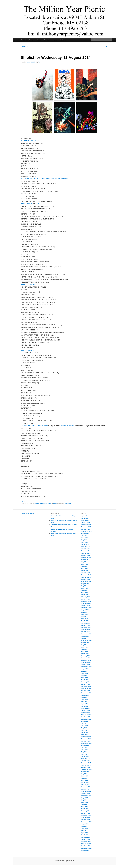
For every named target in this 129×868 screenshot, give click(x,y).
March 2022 (85, 621)
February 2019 (86, 682)
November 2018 (86, 689)
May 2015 (84, 778)
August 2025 (85, 533)
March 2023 (85, 595)
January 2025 (85, 549)
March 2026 (85, 518)
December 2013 (86, 815)
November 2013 (86, 817)
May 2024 (84, 566)
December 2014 (86, 789)
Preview (40, 141)
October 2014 (85, 793)
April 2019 (84, 678)
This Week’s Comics (27, 40)
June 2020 (84, 647)
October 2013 (85, 820)
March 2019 (85, 680)
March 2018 (85, 706)
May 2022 (84, 617)
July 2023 (84, 586)
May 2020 (84, 649)
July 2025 (84, 536)
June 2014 (84, 802)
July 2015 (84, 774)
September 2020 (86, 641)
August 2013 (85, 824)
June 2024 (84, 564)
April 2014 (84, 807)
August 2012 (85, 850)
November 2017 (86, 715)
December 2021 (86, 627)
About (55, 40)
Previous (24, 47)
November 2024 (86, 553)
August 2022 (85, 610)
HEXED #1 (25, 284)
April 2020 (84, 651)
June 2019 (84, 673)
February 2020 (86, 656)
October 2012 (85, 846)
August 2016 (85, 745)
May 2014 (84, 804)
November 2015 (86, 765)
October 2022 (85, 606)
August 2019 (85, 669)
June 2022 (84, 614)
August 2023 (85, 584)
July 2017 (84, 724)
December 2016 (86, 737)
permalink (68, 504)
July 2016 (84, 748)
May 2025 (84, 540)
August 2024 (85, 560)
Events (39, 40)
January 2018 (85, 710)
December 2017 (86, 713)
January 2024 (85, 573)
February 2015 (86, 785)
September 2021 (86, 634)
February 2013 (86, 837)
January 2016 (85, 761)
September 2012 (86, 848)
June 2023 (84, 588)
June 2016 (84, 750)
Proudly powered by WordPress (64, 861)
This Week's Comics (45, 504)
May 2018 (84, 702)
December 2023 (86, 575)
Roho (40, 62)
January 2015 (85, 787)
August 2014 (85, 798)
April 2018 (84, 704)
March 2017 (85, 732)
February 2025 (86, 547)
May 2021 (84, 638)
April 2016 (84, 754)
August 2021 (85, 636)
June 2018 (84, 699)
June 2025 (84, 538)
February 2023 (86, 597)
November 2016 (86, 739)
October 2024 (85, 555)
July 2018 (84, 697)
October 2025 (85, 529)
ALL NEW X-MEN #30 (29, 141)
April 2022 (84, 619)
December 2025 (86, 525)
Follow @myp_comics (27, 513)
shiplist (37, 504)
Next (106, 47)
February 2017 (86, 734)
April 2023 (84, 592)
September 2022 (86, 608)
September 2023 (86, 582)
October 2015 (85, 767)
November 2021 (86, 630)
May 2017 (84, 728)
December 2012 (86, 841)
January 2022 (85, 625)
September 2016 (86, 743)
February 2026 (86, 520)
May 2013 (84, 831)
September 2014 (86, 796)
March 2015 (85, 783)
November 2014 (86, 791)
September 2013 (86, 822)
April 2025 (84, 542)
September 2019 (86, 667)
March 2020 (85, 654)
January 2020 (85, 658)
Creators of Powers (67, 426)
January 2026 (85, 522)
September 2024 (86, 557)
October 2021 (85, 632)
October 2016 (85, 741)
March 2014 (85, 809)
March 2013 (85, 835)
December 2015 (86, 763)
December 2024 (86, 551)
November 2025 (86, 527)
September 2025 (86, 531)
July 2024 (84, 562)
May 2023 (84, 590)
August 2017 (85, 721)
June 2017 (84, 726)
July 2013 (84, 826)
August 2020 (85, 643)
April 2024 (84, 568)
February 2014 (86, 811)
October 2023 (85, 579)
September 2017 (86, 719)
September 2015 (86, 769)
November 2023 (86, 577)
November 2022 (86, 603)
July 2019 (84, 671)
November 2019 (86, 662)
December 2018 (86, 686)
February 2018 (86, 708)
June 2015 (84, 776)
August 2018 (85, 695)
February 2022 (86, 623)
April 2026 (84, 516)
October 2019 (85, 664)
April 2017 (84, 730)
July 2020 (84, 645)
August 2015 (85, 772)
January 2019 (85, 684)
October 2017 (85, 717)
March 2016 (85, 756)
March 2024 (85, 571)
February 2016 (86, 759)
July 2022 (84, 612)
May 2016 (84, 752)
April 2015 (84, 780)
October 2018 (85, 691)
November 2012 (86, 844)
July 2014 (84, 800)
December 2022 (86, 601)
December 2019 (86, 660)
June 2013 (84, 828)
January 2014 (85, 813)
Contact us (47, 40)
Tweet (23, 501)
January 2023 (85, 599)
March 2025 (85, 544)
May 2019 (84, 675)
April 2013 (84, 833)
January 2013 (85, 839)
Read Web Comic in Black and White (55, 179)
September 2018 (86, 693)
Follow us (63, 40)
